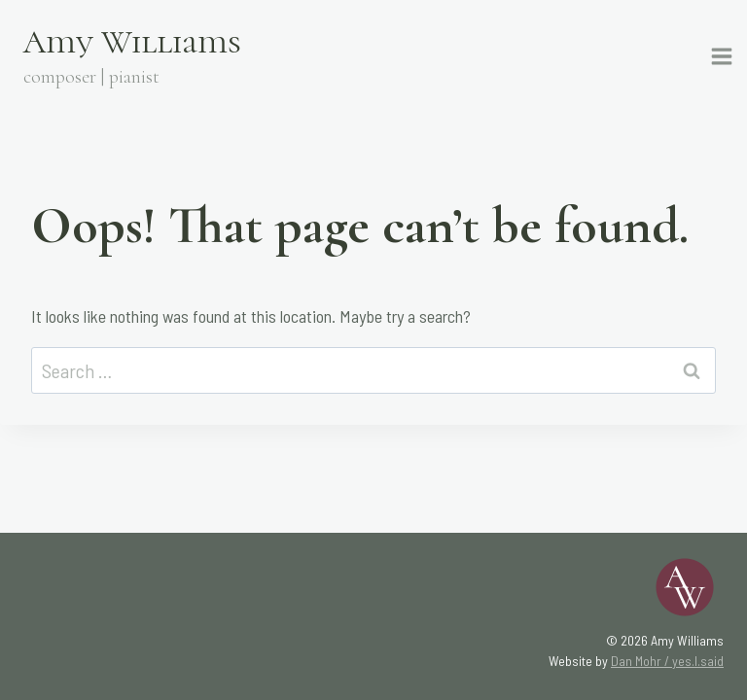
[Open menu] (725, 56)
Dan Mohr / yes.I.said (667, 661)
